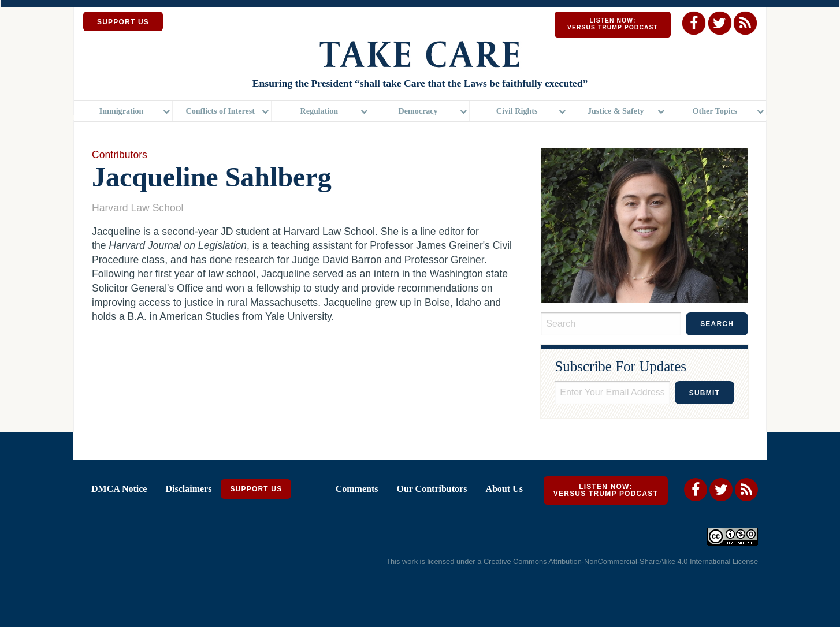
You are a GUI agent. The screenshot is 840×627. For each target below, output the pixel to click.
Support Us (256, 493)
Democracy (418, 113)
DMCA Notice (119, 493)
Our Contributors (432, 493)
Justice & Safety (616, 113)
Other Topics (715, 113)
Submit (705, 397)
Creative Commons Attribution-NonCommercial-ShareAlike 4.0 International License (621, 565)
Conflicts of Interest (220, 113)
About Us (504, 493)
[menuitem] (123, 113)
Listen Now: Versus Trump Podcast (613, 24)
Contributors (120, 158)
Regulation (319, 113)
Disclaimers (188, 493)
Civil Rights (517, 113)
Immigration (122, 113)
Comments (357, 493)
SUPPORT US (123, 22)
